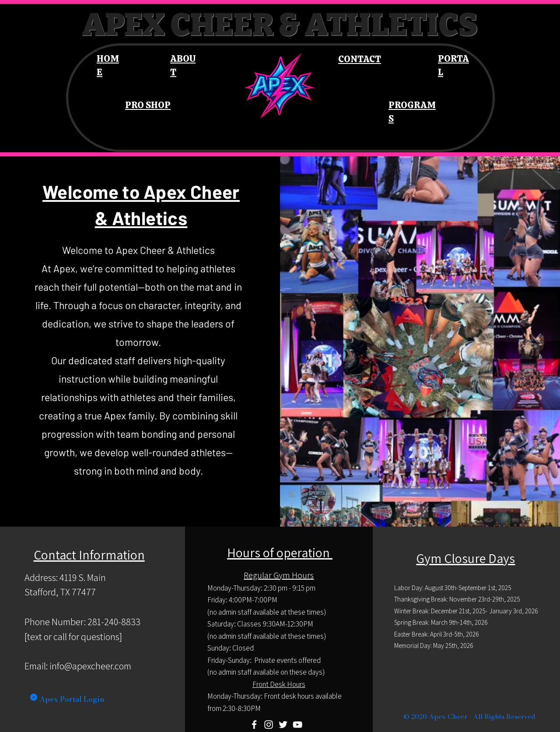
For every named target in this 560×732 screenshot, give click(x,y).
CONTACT (360, 59)
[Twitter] (283, 725)
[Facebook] (254, 725)
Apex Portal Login (72, 699)
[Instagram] (269, 725)
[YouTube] (297, 725)
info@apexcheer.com (90, 666)
